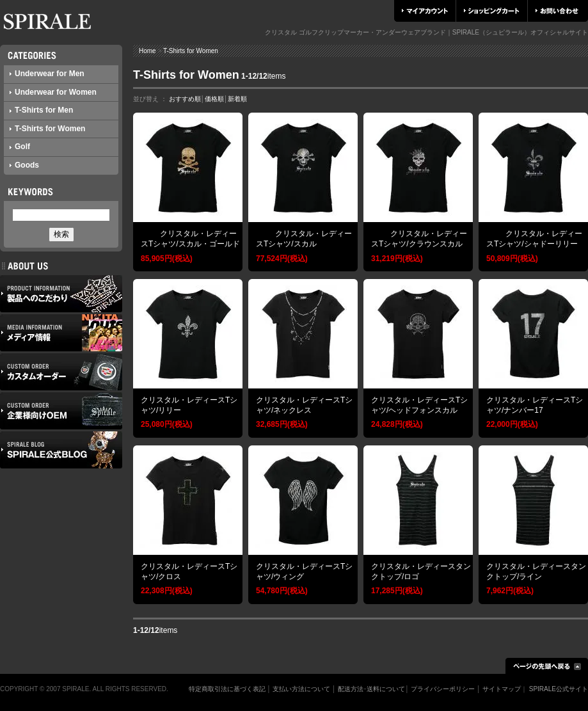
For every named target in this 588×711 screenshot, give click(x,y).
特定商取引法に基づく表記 (227, 689)
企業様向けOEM (61, 411)
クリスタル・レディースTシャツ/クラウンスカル (419, 239)
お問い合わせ (557, 11)
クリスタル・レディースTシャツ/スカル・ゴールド (190, 239)
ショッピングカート (492, 11)
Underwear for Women (53, 92)
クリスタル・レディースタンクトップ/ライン (536, 571)
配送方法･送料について (371, 689)
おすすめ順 (185, 99)
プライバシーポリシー (443, 689)
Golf (20, 147)
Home (147, 51)
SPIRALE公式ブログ (61, 450)
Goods (24, 165)
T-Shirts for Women (47, 129)
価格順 (214, 99)
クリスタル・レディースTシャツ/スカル (304, 239)
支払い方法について (301, 689)
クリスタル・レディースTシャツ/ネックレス (304, 405)
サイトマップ (502, 689)
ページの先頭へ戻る (547, 666)
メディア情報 (61, 333)
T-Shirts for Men (41, 110)
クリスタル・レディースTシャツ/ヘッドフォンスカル (419, 405)
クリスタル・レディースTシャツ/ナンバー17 (535, 405)
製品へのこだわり (61, 294)
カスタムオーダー (61, 372)
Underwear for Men (47, 74)
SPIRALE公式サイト (559, 689)
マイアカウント (425, 11)
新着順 (237, 99)
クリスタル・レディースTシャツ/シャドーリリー (534, 239)
